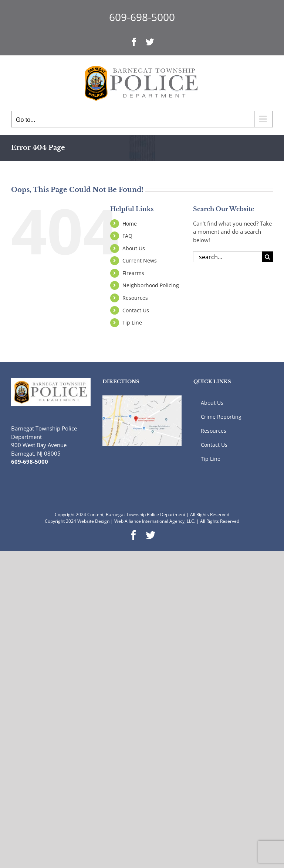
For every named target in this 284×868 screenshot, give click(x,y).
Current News (140, 260)
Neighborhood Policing (151, 285)
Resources (135, 298)
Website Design (93, 521)
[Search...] (228, 257)
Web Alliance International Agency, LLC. (155, 521)
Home (130, 224)
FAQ (127, 236)
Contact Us (136, 310)
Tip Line (132, 323)
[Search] (268, 257)
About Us (134, 248)
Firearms (133, 273)
